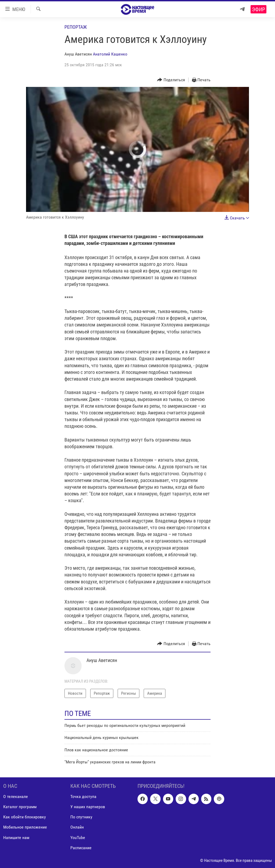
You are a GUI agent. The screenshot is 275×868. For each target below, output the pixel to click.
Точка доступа (83, 797)
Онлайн (77, 827)
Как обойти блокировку (25, 817)
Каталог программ (20, 807)
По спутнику (81, 817)
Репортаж (76, 27)
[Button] (171, 80)
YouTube (78, 837)
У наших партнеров (88, 807)
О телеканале (16, 797)
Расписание (81, 847)
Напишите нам (16, 837)
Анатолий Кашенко (110, 54)
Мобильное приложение (25, 827)
